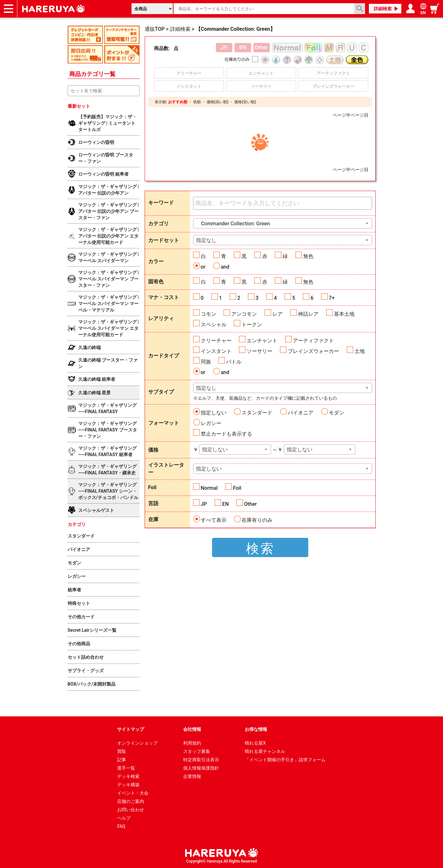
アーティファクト (313, 341)
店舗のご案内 (131, 801)
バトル (234, 362)
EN (226, 504)
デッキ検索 (128, 776)
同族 (206, 362)
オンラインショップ (137, 743)
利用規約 (192, 743)
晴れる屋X (255, 743)
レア (277, 314)
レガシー (211, 423)
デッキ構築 (128, 785)
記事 (122, 760)
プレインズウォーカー (313, 351)
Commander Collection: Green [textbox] (233, 224)
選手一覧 (126, 768)
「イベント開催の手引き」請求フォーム (285, 760)
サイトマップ (131, 729)
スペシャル (214, 325)
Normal (209, 488)
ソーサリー (260, 351)
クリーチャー (216, 341)
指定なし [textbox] (206, 240)
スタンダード (257, 413)
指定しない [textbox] (215, 450)
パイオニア (301, 413)
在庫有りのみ (257, 520)
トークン (252, 325)
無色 (308, 256)
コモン (209, 314)
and (225, 267)
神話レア (308, 314)
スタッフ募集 (197, 751)
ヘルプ (124, 818)
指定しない (214, 413)
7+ (332, 298)
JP (204, 504)
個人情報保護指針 (201, 768)
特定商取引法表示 (201, 760)
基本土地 (344, 314)
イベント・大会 (133, 793)
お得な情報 (256, 729)
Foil (237, 488)
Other (250, 504)
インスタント (216, 351)
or (203, 267)
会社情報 (192, 729)
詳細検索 (383, 9)
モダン (337, 413)
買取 (122, 751)
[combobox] (283, 223)
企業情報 (192, 776)
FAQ (121, 826)
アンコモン (244, 314)
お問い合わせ (131, 810)
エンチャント (262, 341)
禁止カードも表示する (226, 434)
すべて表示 (214, 520)
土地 (360, 351)
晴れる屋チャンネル (265, 751)
